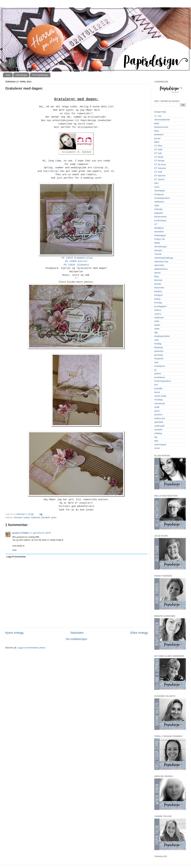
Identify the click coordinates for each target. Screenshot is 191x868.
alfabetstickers (161, 269)
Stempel (158, 250)
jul (155, 370)
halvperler (159, 359)
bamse (157, 273)
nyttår (157, 407)
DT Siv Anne (160, 164)
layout (157, 392)
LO (156, 224)
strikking (158, 433)
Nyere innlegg (14, 633)
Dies (156, 183)
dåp (156, 332)
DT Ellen (158, 146)
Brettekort (159, 135)
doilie (157, 321)
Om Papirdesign (40, 75)
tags (156, 441)
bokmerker (159, 288)
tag (156, 437)
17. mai (158, 116)
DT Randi (159, 157)
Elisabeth (46, 517)
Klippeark (159, 213)
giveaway (159, 355)
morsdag (158, 400)
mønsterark (160, 403)
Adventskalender (162, 120)
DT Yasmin (159, 179)
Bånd (157, 142)
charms (158, 314)
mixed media (160, 396)
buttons (158, 310)
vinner (157, 448)
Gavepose (159, 194)
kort (156, 385)
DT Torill (158, 172)
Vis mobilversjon (76, 639)
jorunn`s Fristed (20, 533)
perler (54, 517)
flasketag (159, 347)
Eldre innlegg (139, 633)
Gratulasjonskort (162, 198)
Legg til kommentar (16, 557)
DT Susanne (160, 168)
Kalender (159, 209)
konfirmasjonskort (163, 381)
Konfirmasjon (160, 220)
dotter (157, 329)
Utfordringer (21, 75)
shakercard (159, 418)
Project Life (160, 239)
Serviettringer (161, 247)
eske (156, 340)
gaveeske (159, 351)
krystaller (159, 388)
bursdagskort (160, 306)
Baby (157, 123)
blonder (158, 284)
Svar (15, 550)
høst (156, 362)
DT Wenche (160, 176)
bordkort (158, 291)
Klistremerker (161, 217)
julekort (158, 374)
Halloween (159, 202)
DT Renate (159, 161)
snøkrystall (159, 426)
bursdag (158, 303)
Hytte (157, 206)
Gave (157, 187)
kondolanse (160, 377)
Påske (157, 243)
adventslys (159, 265)
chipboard (35, 517)
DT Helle (158, 150)
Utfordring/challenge (164, 258)
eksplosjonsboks (162, 336)
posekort (158, 415)
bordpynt (158, 295)
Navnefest (159, 232)
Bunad (157, 138)
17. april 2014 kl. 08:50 (40, 533)
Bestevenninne (161, 127)
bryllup (26, 517)
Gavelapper (160, 191)
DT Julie (158, 153)
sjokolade (159, 422)
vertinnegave (160, 444)
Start (8, 75)
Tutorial (158, 254)
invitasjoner (160, 366)
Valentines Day (161, 262)
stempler (158, 430)
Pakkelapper (160, 235)
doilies (157, 325)
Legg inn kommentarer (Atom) (31, 648)
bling (156, 276)
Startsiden (77, 633)
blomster (18, 517)
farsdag (158, 344)
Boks (157, 131)
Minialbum (159, 228)
